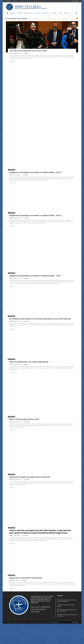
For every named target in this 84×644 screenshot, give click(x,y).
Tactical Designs (55, 622)
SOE (11, 53)
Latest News (11, 48)
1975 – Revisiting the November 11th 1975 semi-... (29, 1)
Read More (13, 61)
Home (7, 17)
